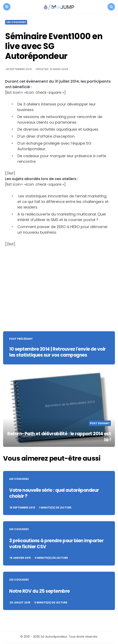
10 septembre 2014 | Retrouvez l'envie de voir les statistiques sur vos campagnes (57, 352)
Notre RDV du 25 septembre (40, 591)
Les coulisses (16, 22)
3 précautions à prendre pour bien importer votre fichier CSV (56, 544)
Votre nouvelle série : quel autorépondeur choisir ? (54, 493)
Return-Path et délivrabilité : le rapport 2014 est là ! (59, 437)
